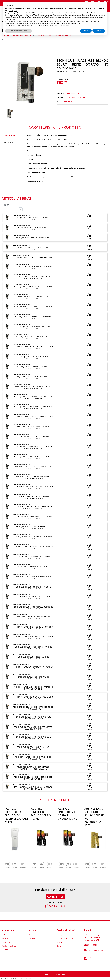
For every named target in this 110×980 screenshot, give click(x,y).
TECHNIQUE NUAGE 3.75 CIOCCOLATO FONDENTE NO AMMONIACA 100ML (33, 308)
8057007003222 (24, 615)
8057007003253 (24, 515)
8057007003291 (24, 404)
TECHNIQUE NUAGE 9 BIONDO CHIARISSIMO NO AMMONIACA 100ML (33, 758)
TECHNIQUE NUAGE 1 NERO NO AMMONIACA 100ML (33, 257)
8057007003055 (24, 364)
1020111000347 (24, 284)
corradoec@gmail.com (95, 950)
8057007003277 (24, 625)
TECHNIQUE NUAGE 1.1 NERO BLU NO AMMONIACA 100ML (33, 268)
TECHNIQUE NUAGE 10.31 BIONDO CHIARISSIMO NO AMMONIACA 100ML (33, 288)
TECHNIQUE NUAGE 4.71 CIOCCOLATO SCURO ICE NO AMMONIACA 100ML (33, 348)
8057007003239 (24, 705)
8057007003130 (24, 595)
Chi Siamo (5, 935)
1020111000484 (24, 225)
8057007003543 (24, 245)
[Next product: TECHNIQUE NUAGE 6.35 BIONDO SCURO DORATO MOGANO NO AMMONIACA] (59, 45)
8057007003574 (24, 585)
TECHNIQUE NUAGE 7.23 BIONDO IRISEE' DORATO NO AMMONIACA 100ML (33, 608)
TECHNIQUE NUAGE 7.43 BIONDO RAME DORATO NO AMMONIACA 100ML (33, 628)
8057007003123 (24, 455)
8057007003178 (24, 324)
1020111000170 (24, 464)
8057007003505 (24, 745)
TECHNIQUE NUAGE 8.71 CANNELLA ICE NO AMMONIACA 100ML (33, 748)
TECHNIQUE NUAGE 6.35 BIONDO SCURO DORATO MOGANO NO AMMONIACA (33, 508)
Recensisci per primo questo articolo (70, 71)
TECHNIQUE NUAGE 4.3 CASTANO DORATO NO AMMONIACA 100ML (33, 338)
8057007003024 (24, 255)
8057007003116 (24, 374)
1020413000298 (24, 725)
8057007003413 (24, 665)
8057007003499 (24, 655)
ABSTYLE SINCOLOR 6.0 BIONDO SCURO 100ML (41, 814)
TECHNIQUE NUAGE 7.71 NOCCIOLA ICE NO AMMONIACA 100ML (33, 658)
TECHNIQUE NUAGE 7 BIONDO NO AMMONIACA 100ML (33, 578)
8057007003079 (24, 575)
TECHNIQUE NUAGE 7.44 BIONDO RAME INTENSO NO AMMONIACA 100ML (33, 638)
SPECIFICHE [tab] (9, 142)
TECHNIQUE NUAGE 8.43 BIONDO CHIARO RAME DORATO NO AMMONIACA (33, 738)
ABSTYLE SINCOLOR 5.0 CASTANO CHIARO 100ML (67, 814)
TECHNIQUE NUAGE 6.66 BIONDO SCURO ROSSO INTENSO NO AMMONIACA (33, 528)
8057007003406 (24, 565)
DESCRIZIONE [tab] (10, 136)
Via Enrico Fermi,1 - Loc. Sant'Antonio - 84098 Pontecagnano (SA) (94, 937)
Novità (59, 946)
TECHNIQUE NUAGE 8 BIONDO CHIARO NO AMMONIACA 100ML (33, 678)
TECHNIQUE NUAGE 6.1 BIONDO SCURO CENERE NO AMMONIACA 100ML (33, 458)
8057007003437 (24, 394)
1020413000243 (24, 685)
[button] (27, 83)
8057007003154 (24, 775)
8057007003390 (24, 304)
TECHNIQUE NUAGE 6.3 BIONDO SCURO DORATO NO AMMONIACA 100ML (33, 488)
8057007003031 (24, 294)
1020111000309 (24, 645)
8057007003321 (24, 525)
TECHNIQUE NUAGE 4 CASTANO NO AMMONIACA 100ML (33, 318)
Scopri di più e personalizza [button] (18, 31)
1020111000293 (24, 414)
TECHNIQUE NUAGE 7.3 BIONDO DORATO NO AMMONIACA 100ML (33, 618)
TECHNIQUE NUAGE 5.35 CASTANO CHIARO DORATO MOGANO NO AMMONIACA (33, 398)
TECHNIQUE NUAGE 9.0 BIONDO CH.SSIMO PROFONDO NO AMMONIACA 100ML (33, 768)
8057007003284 (24, 735)
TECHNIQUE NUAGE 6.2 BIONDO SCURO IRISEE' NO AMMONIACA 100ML (33, 468)
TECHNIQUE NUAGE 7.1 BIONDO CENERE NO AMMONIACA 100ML (33, 598)
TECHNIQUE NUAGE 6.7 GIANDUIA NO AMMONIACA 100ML (33, 538)
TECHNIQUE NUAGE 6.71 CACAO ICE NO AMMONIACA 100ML (33, 548)
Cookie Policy (6, 942)
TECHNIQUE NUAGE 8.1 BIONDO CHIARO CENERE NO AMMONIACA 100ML (33, 698)
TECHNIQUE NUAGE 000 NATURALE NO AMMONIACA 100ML (33, 219)
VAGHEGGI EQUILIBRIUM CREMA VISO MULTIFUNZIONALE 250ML (16, 815)
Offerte (59, 942)
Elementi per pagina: (10, 209)
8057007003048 (24, 314)
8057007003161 (24, 264)
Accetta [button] (99, 31)
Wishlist (32, 938)
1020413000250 (24, 765)
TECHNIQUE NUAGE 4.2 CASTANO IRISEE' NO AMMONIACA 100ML (33, 328)
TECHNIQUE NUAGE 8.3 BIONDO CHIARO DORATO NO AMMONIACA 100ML (33, 708)
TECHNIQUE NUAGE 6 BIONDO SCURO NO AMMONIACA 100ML (33, 438)
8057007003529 (24, 216)
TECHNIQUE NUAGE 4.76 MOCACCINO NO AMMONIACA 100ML (33, 358)
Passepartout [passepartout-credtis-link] (60, 974)
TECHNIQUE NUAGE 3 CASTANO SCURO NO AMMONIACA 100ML (33, 298)
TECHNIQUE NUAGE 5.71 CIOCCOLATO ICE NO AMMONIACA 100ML (33, 428)
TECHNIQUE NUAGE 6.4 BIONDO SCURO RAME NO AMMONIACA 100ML (33, 518)
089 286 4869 (55, 906)
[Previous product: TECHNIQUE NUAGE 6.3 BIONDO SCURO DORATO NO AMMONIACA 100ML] (51, 45)
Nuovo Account (35, 935)
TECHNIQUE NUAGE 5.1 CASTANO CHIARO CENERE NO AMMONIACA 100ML (33, 378)
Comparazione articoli (65, 938)
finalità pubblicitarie (18, 17)
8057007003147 (24, 695)
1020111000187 (24, 334)
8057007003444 (24, 505)
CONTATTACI (55, 897)
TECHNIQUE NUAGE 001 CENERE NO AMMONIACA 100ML (33, 229)
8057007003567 (24, 444)
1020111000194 (24, 384)
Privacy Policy (7, 938)
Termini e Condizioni (27, 979)
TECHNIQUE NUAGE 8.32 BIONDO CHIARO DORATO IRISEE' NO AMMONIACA (33, 728)
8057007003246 (24, 785)
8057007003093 (24, 755)
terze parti (38, 13)
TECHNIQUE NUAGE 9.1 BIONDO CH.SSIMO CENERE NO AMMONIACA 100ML (33, 778)
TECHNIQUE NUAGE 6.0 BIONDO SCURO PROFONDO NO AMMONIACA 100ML (33, 448)
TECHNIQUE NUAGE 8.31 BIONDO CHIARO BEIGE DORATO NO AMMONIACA (33, 718)
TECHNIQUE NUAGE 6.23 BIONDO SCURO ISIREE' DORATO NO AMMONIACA (33, 478)
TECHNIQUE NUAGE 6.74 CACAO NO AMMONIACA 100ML (33, 568)
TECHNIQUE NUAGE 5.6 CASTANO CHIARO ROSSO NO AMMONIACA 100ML (33, 418)
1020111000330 (24, 715)
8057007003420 (24, 535)
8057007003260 (24, 635)
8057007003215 (24, 484)
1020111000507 (24, 236)
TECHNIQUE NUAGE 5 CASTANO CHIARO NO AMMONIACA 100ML (33, 368)
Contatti (5, 950)
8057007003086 (24, 675)
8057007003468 (24, 344)
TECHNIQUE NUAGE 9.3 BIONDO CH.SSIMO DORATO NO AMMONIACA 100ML (33, 788)
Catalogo (60, 935)
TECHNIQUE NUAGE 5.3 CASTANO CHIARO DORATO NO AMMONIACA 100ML (33, 388)
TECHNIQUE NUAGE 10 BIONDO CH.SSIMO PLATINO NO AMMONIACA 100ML (33, 278)
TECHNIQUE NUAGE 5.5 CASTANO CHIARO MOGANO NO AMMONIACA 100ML (33, 408)
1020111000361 (24, 605)
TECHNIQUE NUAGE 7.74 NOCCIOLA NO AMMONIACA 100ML (33, 668)
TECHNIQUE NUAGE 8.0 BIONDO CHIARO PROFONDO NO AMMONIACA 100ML (33, 688)
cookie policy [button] (13, 11)
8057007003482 (24, 545)
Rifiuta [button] (86, 31)
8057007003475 (24, 424)
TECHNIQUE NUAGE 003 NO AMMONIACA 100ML (33, 238)
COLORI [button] (6, 205)
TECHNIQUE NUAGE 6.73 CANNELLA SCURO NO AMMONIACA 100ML (33, 558)
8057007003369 (24, 475)
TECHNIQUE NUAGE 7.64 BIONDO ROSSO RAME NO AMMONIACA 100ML (33, 648)
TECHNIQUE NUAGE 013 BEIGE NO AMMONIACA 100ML (33, 248)
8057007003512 (24, 555)
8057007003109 (24, 274)
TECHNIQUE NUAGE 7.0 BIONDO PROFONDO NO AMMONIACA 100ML (33, 588)
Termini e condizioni (9, 946)
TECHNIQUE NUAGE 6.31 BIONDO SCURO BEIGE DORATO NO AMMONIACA (37, 38)
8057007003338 (24, 495)
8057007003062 (24, 435)
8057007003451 (24, 354)
